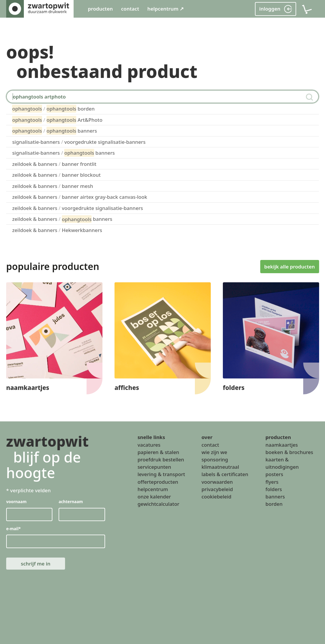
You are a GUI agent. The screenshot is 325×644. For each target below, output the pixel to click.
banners (54, 131)
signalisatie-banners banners (63, 153)
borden (53, 109)
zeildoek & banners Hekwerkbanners (57, 230)
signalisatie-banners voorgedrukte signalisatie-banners (79, 142)
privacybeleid (217, 489)
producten (100, 9)
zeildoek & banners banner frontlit (54, 164)
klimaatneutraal (220, 467)
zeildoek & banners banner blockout (56, 175)
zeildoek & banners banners (62, 219)
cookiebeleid (216, 497)
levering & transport (161, 474)
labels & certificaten (225, 474)
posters (274, 474)
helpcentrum (153, 489)
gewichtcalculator (158, 504)
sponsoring (215, 459)
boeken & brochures (289, 452)
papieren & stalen (158, 452)
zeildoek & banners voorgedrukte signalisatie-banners (77, 208)
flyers (272, 482)
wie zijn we (214, 452)
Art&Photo (57, 120)
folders (274, 489)
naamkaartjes (282, 445)
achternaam (71, 502)
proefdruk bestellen (161, 459)
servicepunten (154, 467)
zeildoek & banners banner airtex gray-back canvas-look (80, 197)
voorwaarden (217, 482)
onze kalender (154, 497)
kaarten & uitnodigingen (282, 463)
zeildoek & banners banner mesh (53, 186)
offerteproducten (158, 482)
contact (130, 9)
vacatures (149, 445)
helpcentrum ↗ (165, 9)
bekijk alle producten (289, 266)
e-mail (13, 529)
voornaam (16, 502)
